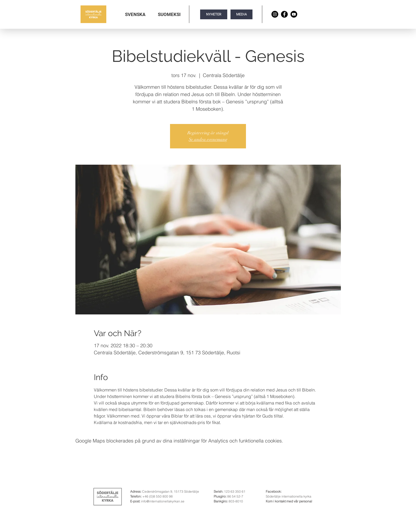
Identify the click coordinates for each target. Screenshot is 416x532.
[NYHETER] (214, 14)
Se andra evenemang (208, 139)
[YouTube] (294, 14)
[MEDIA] (241, 14)
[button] (135, 14)
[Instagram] (275, 14)
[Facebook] (284, 14)
